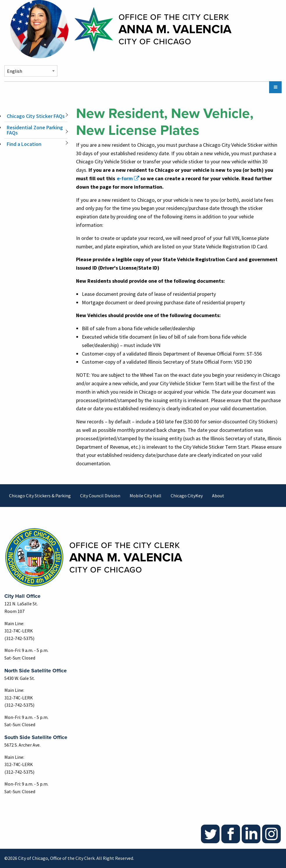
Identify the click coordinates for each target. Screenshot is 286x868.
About (218, 496)
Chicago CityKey (187, 496)
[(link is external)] (128, 178)
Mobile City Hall (145, 496)
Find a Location (24, 144)
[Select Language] (31, 71)
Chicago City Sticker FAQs (36, 116)
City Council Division (100, 496)
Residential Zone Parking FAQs (35, 130)
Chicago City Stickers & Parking (40, 496)
